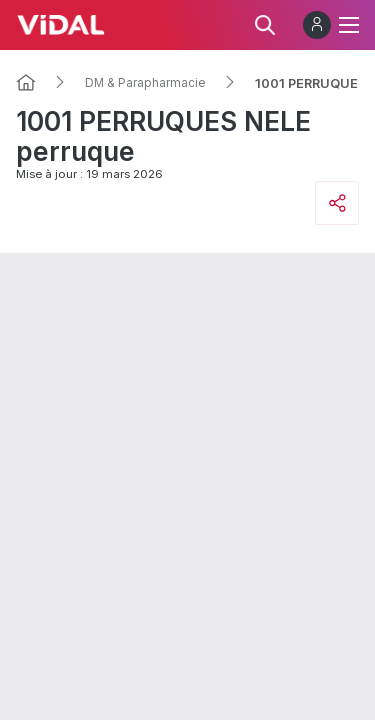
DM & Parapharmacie (145, 83)
